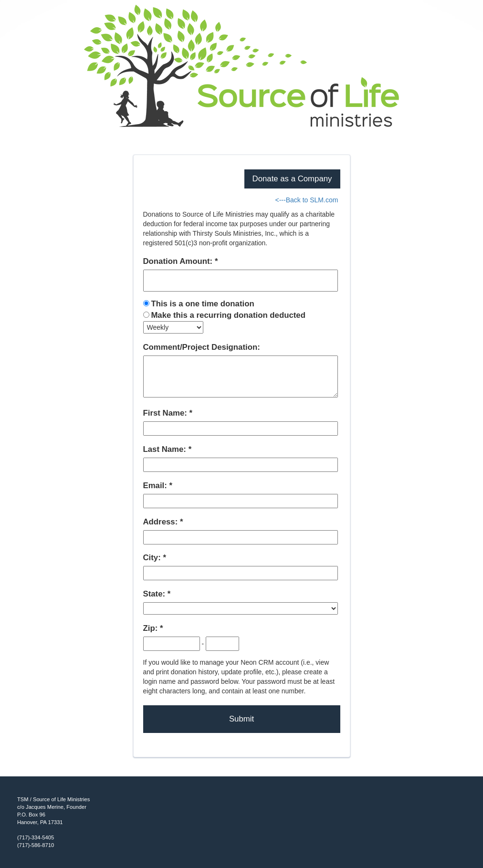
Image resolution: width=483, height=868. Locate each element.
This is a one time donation (202, 304)
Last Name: (166, 449)
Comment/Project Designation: (202, 347)
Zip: (152, 628)
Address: (162, 522)
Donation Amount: (179, 261)
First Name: (166, 413)
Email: (156, 486)
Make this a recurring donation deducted (228, 315)
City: (153, 558)
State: (155, 594)
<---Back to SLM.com (306, 200)
